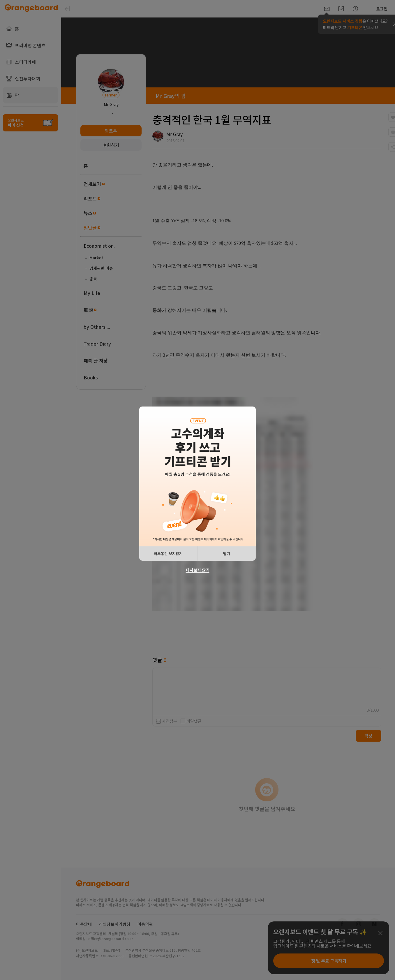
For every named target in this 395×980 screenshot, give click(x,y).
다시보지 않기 (198, 570)
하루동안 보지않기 (168, 554)
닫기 (227, 554)
